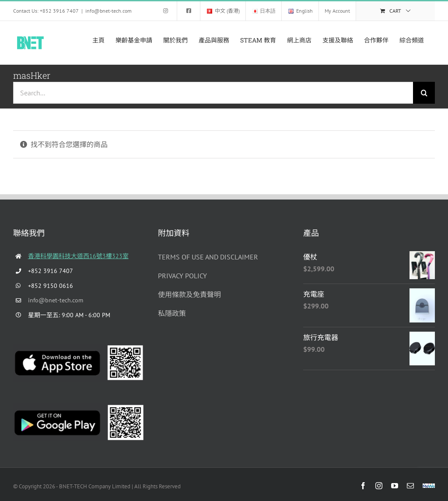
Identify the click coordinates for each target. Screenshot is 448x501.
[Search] (424, 93)
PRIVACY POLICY (182, 276)
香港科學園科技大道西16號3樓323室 (78, 256)
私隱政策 (172, 313)
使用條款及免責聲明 (189, 294)
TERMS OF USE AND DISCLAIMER (208, 257)
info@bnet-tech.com (108, 11)
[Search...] (213, 93)
